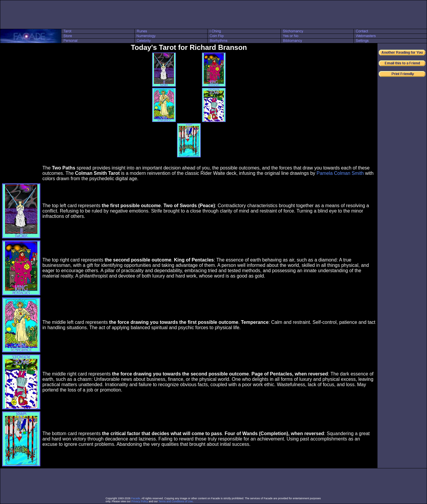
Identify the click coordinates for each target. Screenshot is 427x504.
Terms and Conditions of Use (176, 501)
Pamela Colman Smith (340, 173)
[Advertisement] (213, 15)
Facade (136, 498)
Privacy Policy (140, 501)
